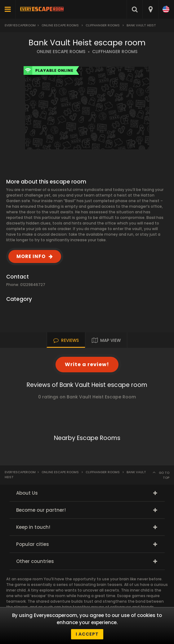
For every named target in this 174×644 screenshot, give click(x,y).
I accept (87, 634)
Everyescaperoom (20, 25)
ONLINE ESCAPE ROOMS (61, 52)
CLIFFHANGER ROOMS (115, 52)
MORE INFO (31, 256)
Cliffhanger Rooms (103, 25)
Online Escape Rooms (60, 25)
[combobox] (150, 9)
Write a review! (87, 364)
